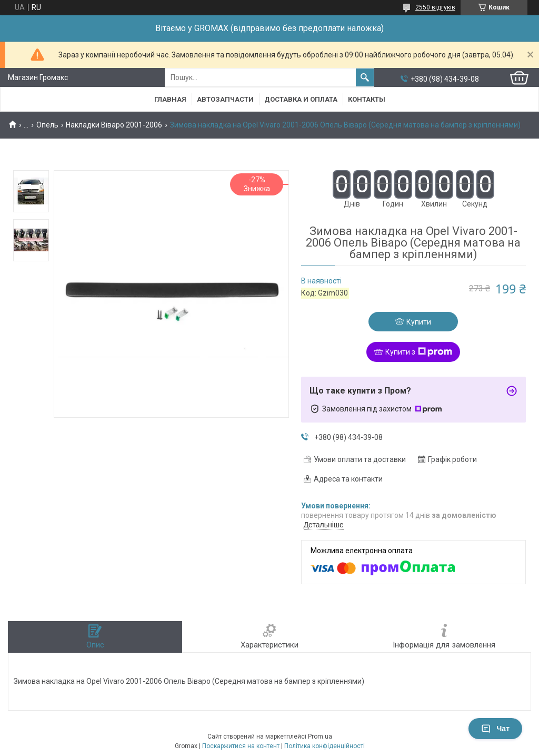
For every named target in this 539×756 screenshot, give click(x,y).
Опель (47, 125)
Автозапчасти (225, 99)
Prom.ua (320, 737)
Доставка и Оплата (301, 99)
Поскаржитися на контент (241, 746)
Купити (419, 322)
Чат (495, 729)
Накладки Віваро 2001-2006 (114, 125)
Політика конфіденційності (325, 746)
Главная (170, 99)
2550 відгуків (435, 7)
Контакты (367, 99)
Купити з (419, 352)
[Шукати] (365, 77)
